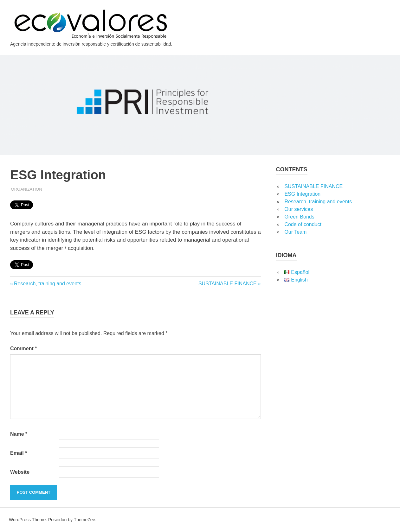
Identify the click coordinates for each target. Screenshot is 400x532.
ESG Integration (302, 194)
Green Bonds (299, 217)
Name (19, 434)
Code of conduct (303, 224)
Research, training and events (48, 284)
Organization (27, 189)
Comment (23, 348)
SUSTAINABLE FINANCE (228, 284)
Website (20, 472)
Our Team (295, 232)
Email (19, 453)
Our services (299, 209)
